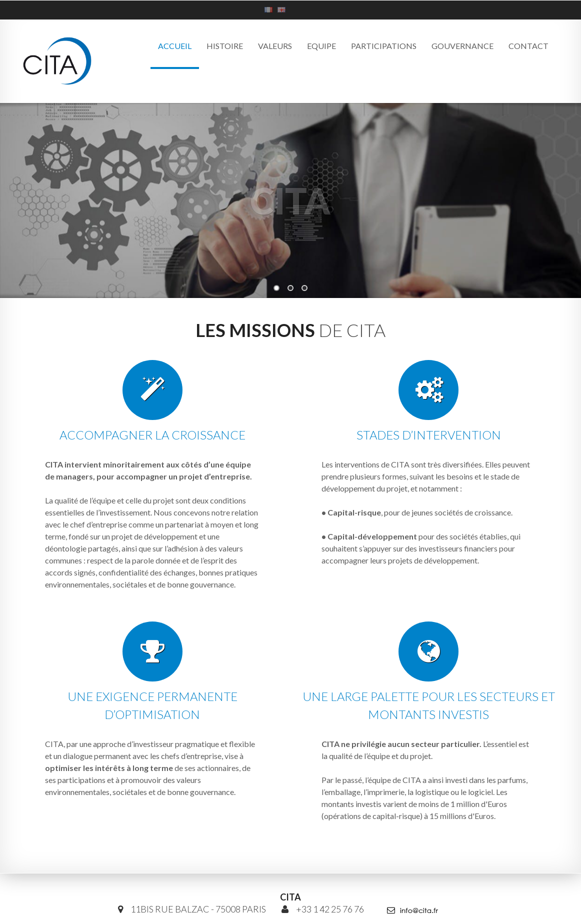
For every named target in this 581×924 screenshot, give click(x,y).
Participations (384, 46)
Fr (268, 9)
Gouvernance (462, 46)
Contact (528, 46)
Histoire (225, 46)
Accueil (175, 46)
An (281, 9)
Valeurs (275, 46)
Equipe (321, 46)
